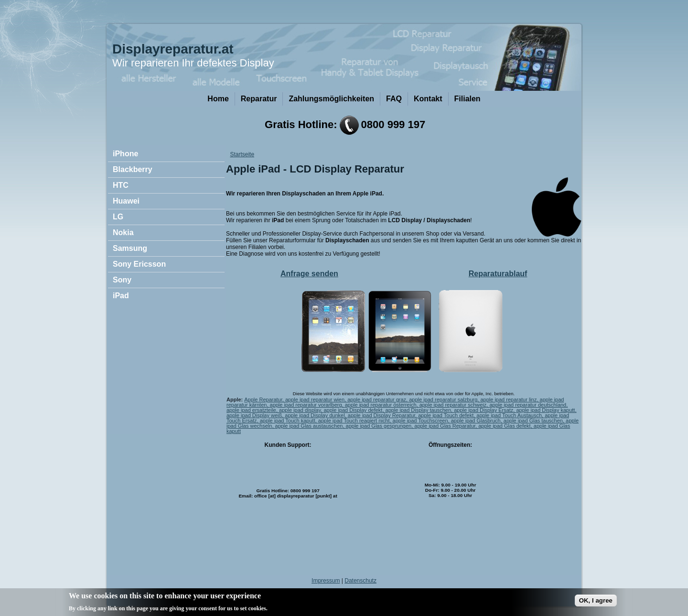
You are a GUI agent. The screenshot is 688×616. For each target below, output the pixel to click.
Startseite (242, 154)
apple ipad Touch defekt (446, 415)
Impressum (326, 581)
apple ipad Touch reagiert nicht (354, 421)
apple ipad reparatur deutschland (528, 405)
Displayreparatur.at (173, 49)
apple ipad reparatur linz (508, 400)
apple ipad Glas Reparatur (445, 426)
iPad (121, 296)
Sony (122, 280)
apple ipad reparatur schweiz (453, 405)
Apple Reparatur (263, 400)
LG (118, 217)
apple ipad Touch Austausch (509, 415)
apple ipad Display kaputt (545, 410)
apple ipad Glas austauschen (309, 426)
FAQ (394, 99)
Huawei (126, 201)
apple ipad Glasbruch (476, 421)
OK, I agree (596, 603)
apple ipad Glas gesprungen (379, 426)
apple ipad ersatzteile (251, 410)
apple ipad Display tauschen (419, 410)
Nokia (123, 232)
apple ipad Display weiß (254, 415)
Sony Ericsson (139, 264)
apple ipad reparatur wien (315, 400)
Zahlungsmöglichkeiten (331, 99)
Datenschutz (360, 581)
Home (218, 99)
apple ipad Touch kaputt (288, 421)
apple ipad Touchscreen (420, 421)
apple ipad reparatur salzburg (443, 400)
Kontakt (428, 99)
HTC (121, 185)
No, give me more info (301, 611)
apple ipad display (300, 410)
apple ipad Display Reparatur (382, 415)
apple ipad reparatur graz (377, 400)
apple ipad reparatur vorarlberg (306, 405)
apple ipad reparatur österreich (381, 405)
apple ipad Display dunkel (315, 415)
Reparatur (259, 99)
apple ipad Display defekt (353, 410)
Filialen (468, 99)
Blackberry (133, 169)
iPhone (125, 154)
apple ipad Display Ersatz (484, 410)
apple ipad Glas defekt (504, 426)
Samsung (130, 248)
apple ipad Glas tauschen (533, 421)
